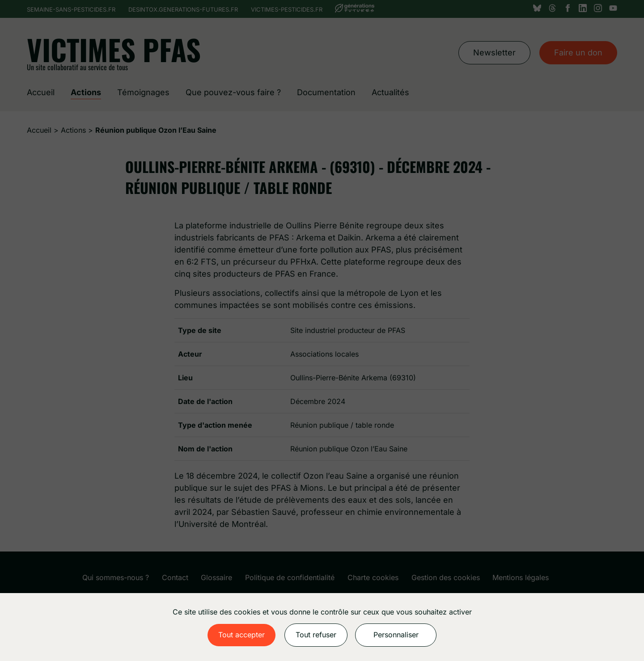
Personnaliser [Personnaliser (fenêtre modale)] (396, 635)
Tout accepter (241, 635)
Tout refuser (316, 635)
